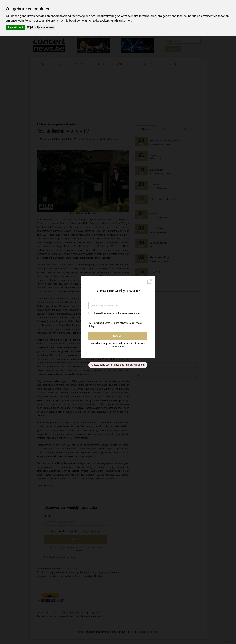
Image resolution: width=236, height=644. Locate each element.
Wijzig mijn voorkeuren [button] (41, 27)
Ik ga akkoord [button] (15, 27)
